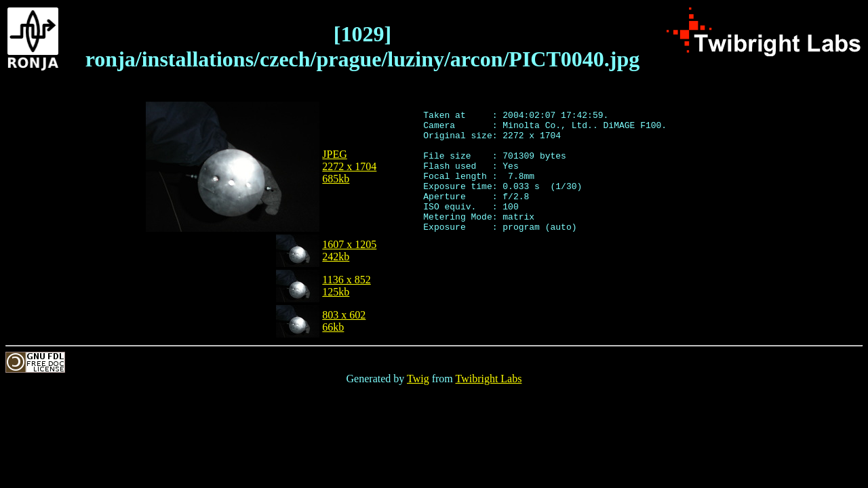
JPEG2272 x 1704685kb (349, 166)
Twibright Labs (488, 379)
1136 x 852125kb (346, 286)
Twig (418, 379)
